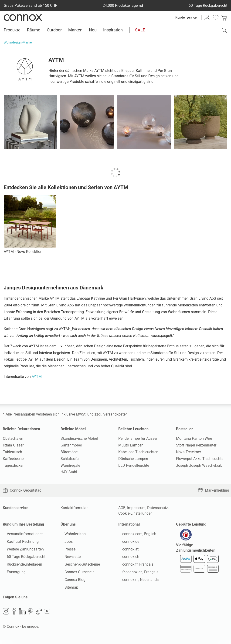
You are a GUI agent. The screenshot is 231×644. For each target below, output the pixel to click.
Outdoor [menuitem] (54, 30)
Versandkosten (115, 414)
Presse (66, 551)
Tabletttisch (12, 452)
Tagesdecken (14, 465)
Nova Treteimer (189, 452)
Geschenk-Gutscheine (78, 566)
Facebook (14, 615)
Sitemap (67, 589)
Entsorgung (12, 574)
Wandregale (70, 465)
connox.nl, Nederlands (136, 582)
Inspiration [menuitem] (113, 30)
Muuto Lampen (131, 445)
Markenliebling (214, 490)
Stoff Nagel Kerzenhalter (196, 445)
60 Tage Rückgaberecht (22, 558)
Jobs (65, 543)
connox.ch (127, 558)
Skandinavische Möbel (79, 438)
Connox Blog (71, 582)
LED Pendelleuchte (134, 465)
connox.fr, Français (134, 566)
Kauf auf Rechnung (19, 543)
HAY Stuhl (69, 472)
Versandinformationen (21, 536)
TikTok (39, 615)
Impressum (136, 508)
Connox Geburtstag (22, 490)
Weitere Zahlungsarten (21, 551)
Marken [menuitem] (75, 30)
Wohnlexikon (71, 536)
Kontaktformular (74, 508)
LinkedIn (22, 615)
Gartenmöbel (71, 445)
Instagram (6, 615)
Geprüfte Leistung (191, 524)
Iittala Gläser (13, 445)
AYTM (37, 377)
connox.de (127, 543)
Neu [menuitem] (93, 30)
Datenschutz (158, 508)
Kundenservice (186, 17)
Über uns (68, 524)
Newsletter (69, 558)
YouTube (47, 615)
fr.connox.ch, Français (136, 574)
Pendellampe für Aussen (138, 438)
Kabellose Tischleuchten (138, 452)
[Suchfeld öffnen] (224, 30)
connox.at (126, 551)
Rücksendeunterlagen (20, 566)
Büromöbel (70, 452)
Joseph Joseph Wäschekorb (199, 465)
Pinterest (31, 615)
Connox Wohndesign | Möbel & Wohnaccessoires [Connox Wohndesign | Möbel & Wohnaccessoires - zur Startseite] (23, 17)
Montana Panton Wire (194, 438)
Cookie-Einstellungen (135, 513)
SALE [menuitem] (140, 30)
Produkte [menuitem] (12, 30)
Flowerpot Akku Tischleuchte (200, 459)
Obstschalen (13, 438)
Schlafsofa (70, 459)
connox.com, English (135, 536)
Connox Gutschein (76, 574)
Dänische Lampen (133, 459)
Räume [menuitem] (34, 30)
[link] (224, 17)
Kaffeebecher (14, 459)
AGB (122, 508)
